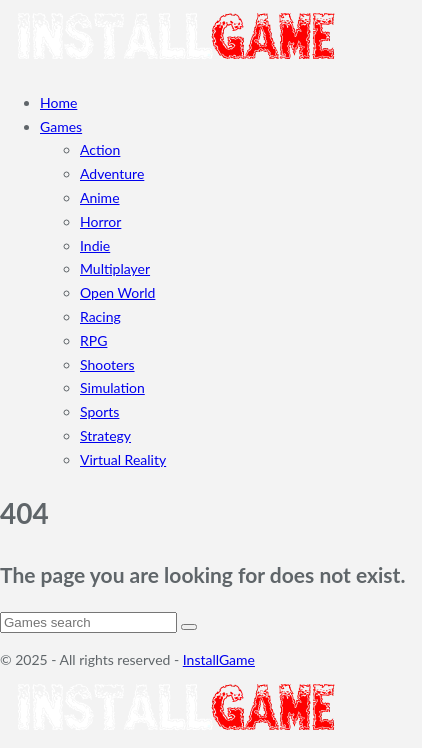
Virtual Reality (123, 459)
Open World (117, 292)
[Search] (88, 622)
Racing (100, 316)
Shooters (107, 364)
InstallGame (219, 659)
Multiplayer (115, 268)
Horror (100, 221)
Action (100, 149)
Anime (100, 197)
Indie (95, 245)
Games (61, 126)
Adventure (112, 173)
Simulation (112, 387)
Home (58, 102)
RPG (93, 340)
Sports (99, 411)
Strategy (105, 435)
